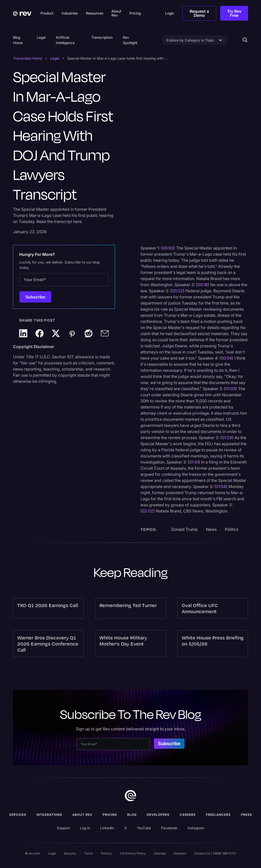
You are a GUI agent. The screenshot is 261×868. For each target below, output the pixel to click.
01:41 (194, 462)
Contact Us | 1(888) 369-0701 (215, 853)
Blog (132, 815)
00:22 (177, 291)
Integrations (49, 815)
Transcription (102, 37)
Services (18, 815)
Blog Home (18, 40)
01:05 (231, 389)
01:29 (227, 438)
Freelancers (218, 815)
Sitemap (160, 853)
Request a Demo (199, 13)
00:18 (203, 285)
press (246, 815)
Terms (88, 853)
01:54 (221, 486)
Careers (188, 815)
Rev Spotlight (130, 40)
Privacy (106, 853)
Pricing (110, 815)
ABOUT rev (82, 815)
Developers (158, 815)
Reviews (180, 853)
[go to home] (130, 796)
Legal (41, 37)
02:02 (148, 511)
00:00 (168, 248)
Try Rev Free (234, 13)
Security (70, 853)
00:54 (226, 358)
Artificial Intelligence (65, 40)
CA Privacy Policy (133, 853)
